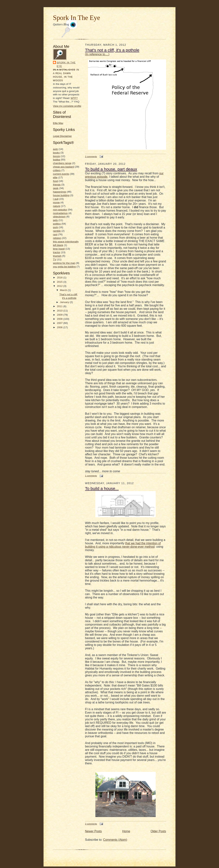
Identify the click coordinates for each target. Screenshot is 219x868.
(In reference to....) (97, 54)
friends (57, 185)
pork (55, 227)
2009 (60, 315)
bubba (57, 160)
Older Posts (158, 831)
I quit (56, 199)
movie (56, 202)
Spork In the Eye (66, 64)
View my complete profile (67, 106)
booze (56, 156)
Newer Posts (93, 831)
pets (55, 220)
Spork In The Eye (77, 18)
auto (55, 149)
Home (126, 831)
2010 (60, 311)
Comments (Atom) (115, 840)
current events (61, 174)
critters (57, 170)
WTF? (74, 98)
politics (57, 224)
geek (56, 188)
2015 (60, 282)
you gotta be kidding (64, 267)
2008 (60, 319)
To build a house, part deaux (111, 169)
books (56, 153)
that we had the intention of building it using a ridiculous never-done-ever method (123, 545)
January (65, 302)
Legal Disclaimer (62, 136)
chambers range (62, 163)
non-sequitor (60, 210)
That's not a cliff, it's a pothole (112, 50)
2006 (60, 327)
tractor (57, 252)
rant (55, 234)
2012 (60, 286)
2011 (60, 306)
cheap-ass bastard (63, 167)
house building (61, 195)
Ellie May (58, 123)
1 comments (91, 476)
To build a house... (102, 489)
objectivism (59, 217)
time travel (59, 249)
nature (57, 206)
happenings (60, 192)
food (55, 181)
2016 (60, 278)
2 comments (91, 156)
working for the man (64, 263)
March (64, 290)
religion (57, 238)
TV (55, 259)
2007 (60, 323)
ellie (55, 177)
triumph (57, 256)
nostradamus (60, 213)
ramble (57, 231)
